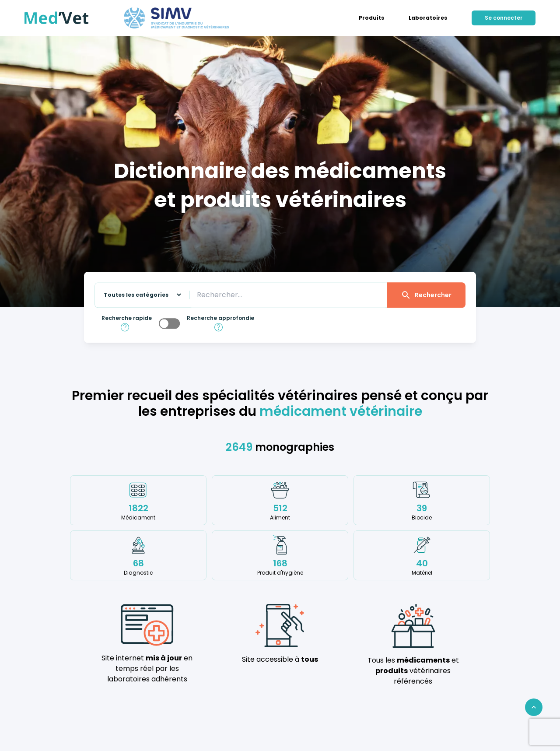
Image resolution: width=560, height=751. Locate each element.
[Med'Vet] (57, 18)
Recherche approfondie (220, 318)
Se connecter (504, 18)
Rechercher (426, 295)
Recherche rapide (127, 318)
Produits (371, 18)
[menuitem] (371, 18)
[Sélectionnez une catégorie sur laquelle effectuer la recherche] (139, 295)
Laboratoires (428, 18)
